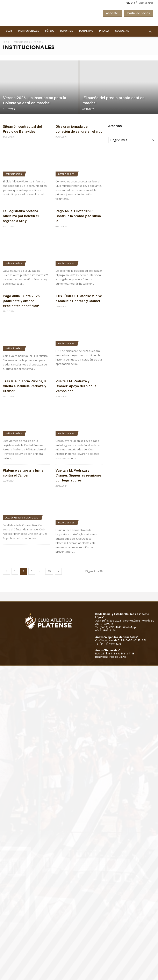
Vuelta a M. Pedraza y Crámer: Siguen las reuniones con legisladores (79, 475)
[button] (150, 31)
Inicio (6, 42)
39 (49, 571)
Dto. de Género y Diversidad (22, 518)
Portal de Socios (139, 13)
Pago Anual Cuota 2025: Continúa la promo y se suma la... (78, 216)
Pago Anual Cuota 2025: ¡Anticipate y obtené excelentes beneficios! (22, 301)
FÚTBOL (50, 31)
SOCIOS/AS (122, 31)
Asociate (112, 13)
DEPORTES (67, 31)
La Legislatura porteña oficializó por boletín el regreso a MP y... (21, 216)
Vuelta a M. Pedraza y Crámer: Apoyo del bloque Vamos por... (76, 386)
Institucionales (21, 42)
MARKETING (86, 31)
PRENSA (104, 31)
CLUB (9, 31)
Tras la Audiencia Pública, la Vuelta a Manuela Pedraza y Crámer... (25, 386)
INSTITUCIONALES (29, 31)
